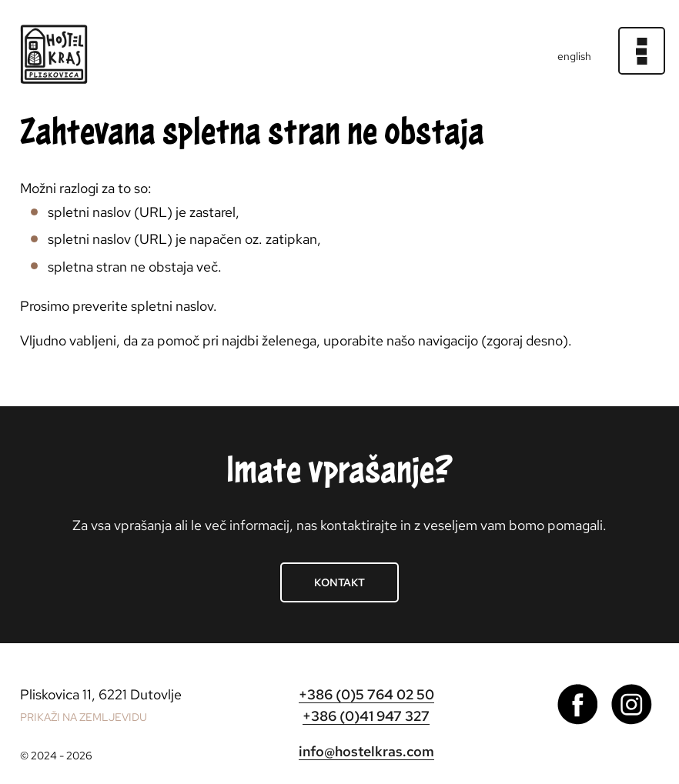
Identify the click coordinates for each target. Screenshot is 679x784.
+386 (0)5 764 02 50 (366, 694)
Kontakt (339, 582)
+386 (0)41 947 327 (366, 716)
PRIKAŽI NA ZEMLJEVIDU (84, 717)
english (574, 56)
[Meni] (642, 51)
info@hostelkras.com (366, 751)
